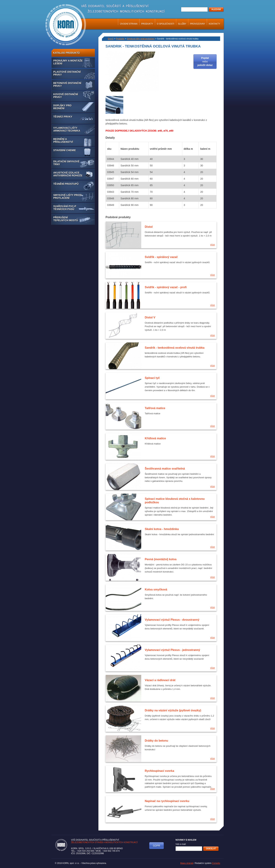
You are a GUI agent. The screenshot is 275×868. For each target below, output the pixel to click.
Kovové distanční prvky (66, 96)
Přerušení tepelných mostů (66, 219)
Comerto (216, 863)
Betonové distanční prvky (67, 84)
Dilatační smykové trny (66, 163)
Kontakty (214, 24)
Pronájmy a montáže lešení (68, 62)
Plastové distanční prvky (67, 73)
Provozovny (198, 24)
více (212, 245)
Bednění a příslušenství (63, 140)
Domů (111, 39)
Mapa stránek (187, 863)
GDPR (157, 846)
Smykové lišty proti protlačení (68, 196)
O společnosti (166, 24)
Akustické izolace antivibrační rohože (68, 174)
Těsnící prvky (63, 117)
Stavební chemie (65, 150)
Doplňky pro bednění (62, 107)
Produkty (147, 24)
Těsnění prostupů (66, 184)
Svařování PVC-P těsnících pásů (65, 208)
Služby (182, 24)
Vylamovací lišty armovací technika (67, 129)
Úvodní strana (129, 24)
